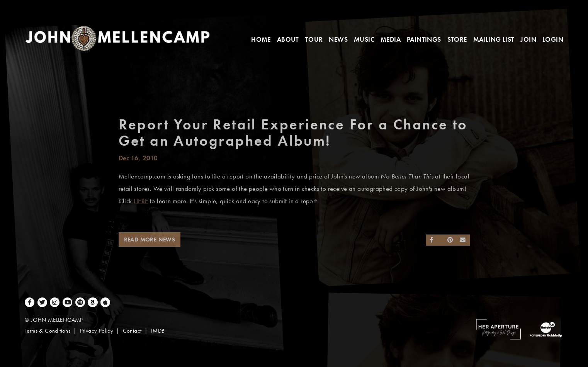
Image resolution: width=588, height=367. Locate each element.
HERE (141, 201)
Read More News (150, 240)
